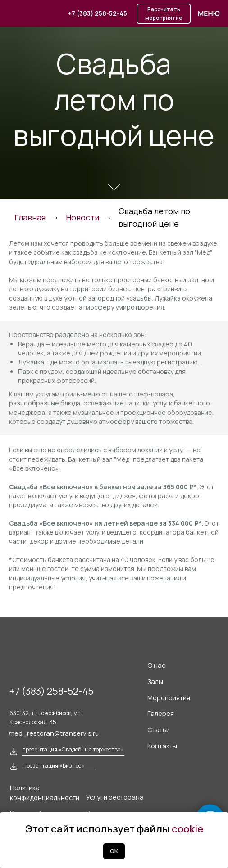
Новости (82, 217)
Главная (30, 217)
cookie (187, 829)
